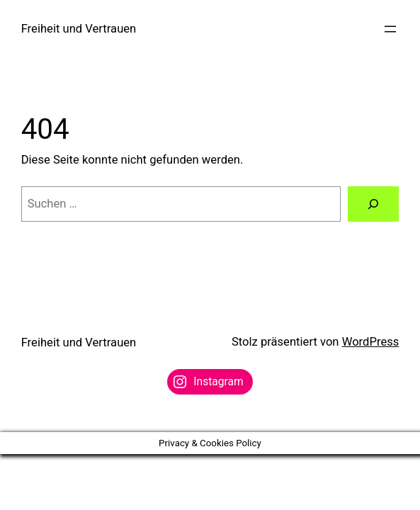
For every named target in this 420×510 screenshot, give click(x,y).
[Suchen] (373, 204)
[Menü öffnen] (390, 29)
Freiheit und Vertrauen (79, 29)
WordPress (371, 342)
